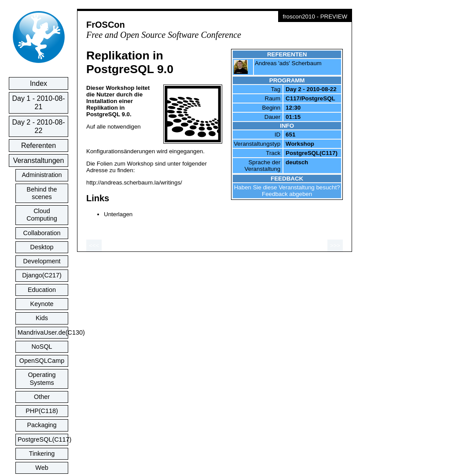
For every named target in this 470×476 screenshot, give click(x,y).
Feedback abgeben (287, 194)
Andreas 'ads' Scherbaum (288, 63)
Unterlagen (118, 214)
